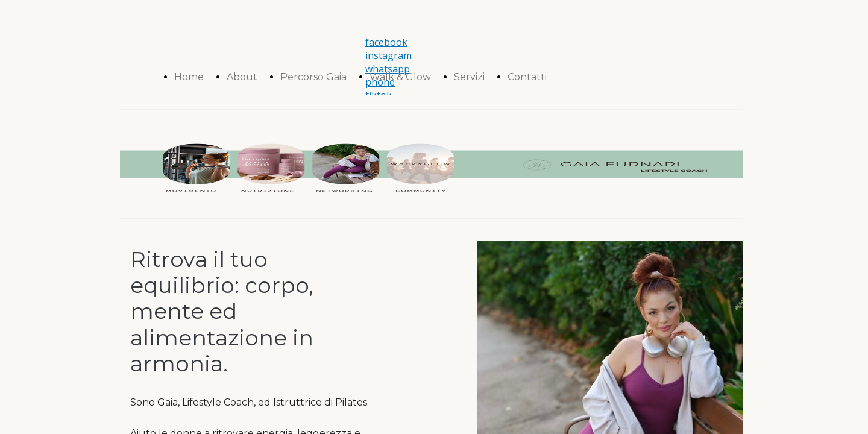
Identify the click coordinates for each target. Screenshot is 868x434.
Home (189, 77)
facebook (386, 42)
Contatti (527, 77)
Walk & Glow (400, 77)
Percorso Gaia (313, 77)
